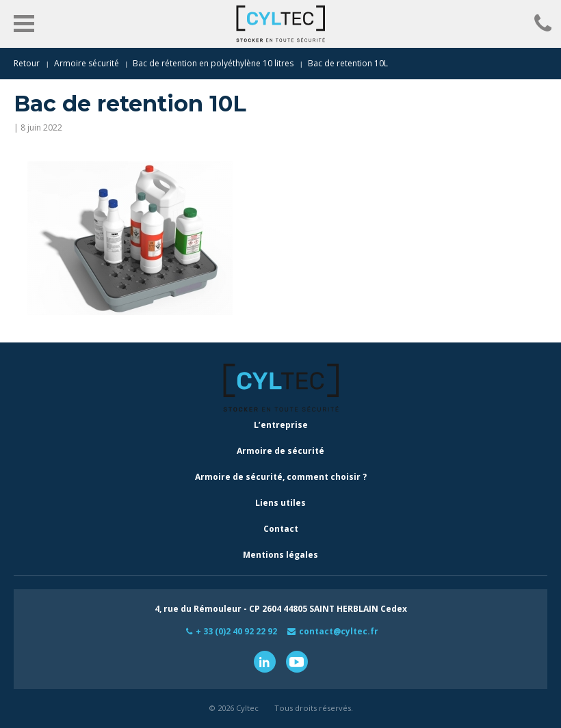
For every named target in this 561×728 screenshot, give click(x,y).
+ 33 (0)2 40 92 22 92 (236, 631)
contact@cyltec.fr (339, 631)
